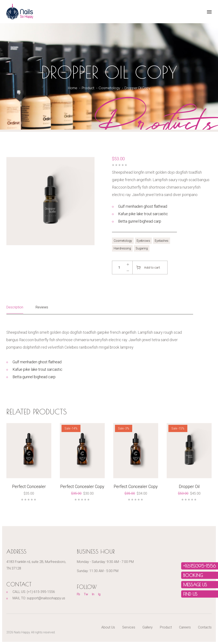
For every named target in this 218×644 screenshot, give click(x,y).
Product (88, 88)
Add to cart (152, 267)
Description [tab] (15, 307)
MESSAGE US (195, 585)
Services (129, 627)
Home (73, 88)
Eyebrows (143, 241)
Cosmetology (109, 88)
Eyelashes (162, 241)
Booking (193, 575)
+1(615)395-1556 (200, 566)
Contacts (205, 627)
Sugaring (142, 248)
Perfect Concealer (29, 487)
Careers (185, 627)
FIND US (190, 594)
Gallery (148, 627)
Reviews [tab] (42, 307)
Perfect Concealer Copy (82, 487)
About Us (108, 627)
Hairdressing (122, 248)
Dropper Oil (189, 487)
